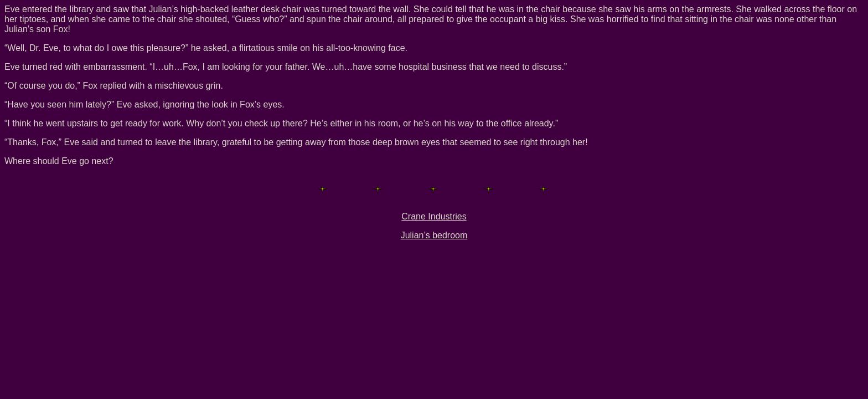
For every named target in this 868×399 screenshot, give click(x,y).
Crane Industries (434, 216)
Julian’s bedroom (434, 235)
